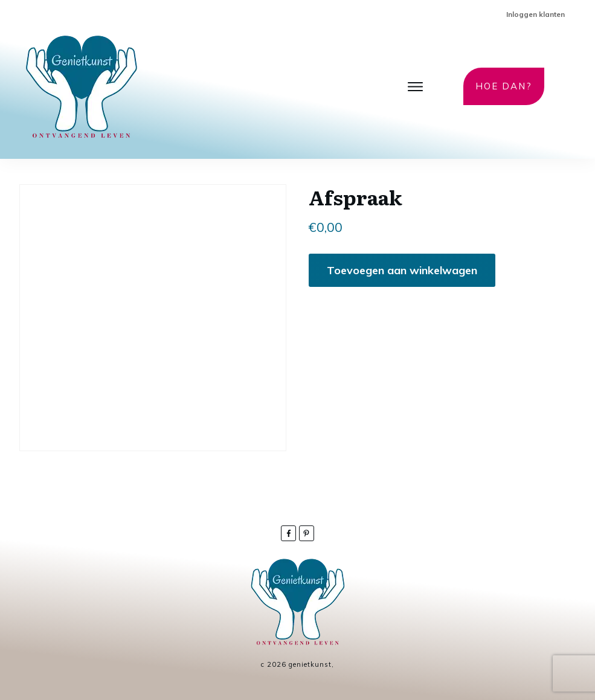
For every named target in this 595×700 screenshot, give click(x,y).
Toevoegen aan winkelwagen (402, 270)
